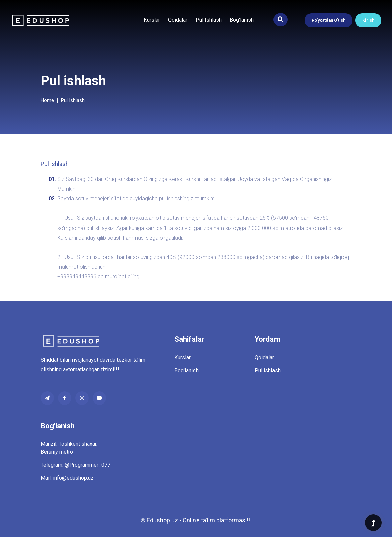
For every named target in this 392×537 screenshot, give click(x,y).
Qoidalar (178, 20)
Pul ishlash (209, 20)
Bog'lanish (242, 20)
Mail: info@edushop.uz (67, 478)
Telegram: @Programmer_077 (75, 465)
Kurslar (152, 20)
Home (47, 100)
